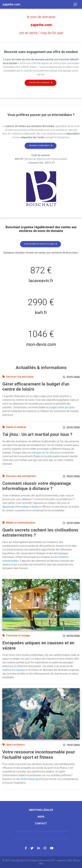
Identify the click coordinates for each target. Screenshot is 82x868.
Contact (41, 823)
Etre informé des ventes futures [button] (41, 244)
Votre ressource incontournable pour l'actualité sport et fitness (39, 755)
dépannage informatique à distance (22, 507)
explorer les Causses (14, 670)
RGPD (41, 817)
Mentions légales (41, 810)
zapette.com (41, 25)
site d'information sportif (29, 779)
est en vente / (41, 33)
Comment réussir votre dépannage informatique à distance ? (37, 486)
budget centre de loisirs (62, 407)
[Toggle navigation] (75, 4)
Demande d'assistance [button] (41, 146)
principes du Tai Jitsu (43, 453)
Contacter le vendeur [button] (41, 83)
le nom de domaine (41, 17)
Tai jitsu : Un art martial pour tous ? (37, 434)
